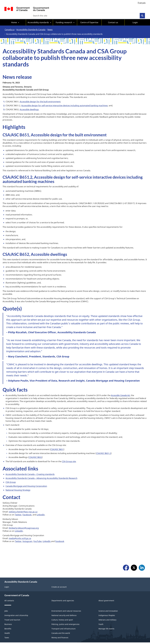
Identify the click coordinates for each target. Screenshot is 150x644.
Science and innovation (108, 598)
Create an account (59, 574)
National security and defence (64, 602)
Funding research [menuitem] (64, 17)
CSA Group (11, 477)
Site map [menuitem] (11, 639)
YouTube (37, 536)
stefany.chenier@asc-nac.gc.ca (23, 506)
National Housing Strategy (18, 485)
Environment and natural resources (66, 598)
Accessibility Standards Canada (31, 24)
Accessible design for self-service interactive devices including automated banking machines (64, 100)
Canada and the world (61, 620)
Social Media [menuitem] (10, 636)
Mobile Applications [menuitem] (27, 636)
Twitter (18, 509)
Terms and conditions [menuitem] (67, 636)
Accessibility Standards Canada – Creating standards (30, 469)
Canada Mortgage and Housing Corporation (26, 481)
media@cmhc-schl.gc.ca (20, 533)
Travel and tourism (12, 606)
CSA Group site (69, 456)
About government (106, 587)
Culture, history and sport (62, 606)
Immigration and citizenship (16, 602)
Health (7, 620)
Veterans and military (107, 606)
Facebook (27, 509)
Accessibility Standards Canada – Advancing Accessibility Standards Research (41, 473)
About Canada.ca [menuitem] (47, 636)
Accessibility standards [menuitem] (38, 17)
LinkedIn (41, 509)
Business (8, 611)
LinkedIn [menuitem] (142, 555)
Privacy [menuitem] (83, 636)
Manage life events (106, 615)
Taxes (7, 624)
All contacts (9, 587)
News (50, 24)
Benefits (8, 615)
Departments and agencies (63, 587)
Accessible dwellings (29, 104)
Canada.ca (10, 24)
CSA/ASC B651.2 (104, 448)
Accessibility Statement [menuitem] (100, 636)
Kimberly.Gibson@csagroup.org (24, 523)
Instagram (27, 536)
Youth (101, 611)
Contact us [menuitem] (113, 17)
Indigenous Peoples (107, 602)
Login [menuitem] (135, 17)
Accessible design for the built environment (40, 96)
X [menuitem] (134, 555)
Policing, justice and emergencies (65, 611)
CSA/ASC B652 (35, 452)
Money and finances (60, 624)
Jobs (6, 598)
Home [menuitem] (14, 17)
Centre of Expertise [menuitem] (89, 17)
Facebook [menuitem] (126, 555)
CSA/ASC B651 (57, 444)
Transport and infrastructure (63, 615)
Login (7, 574)
